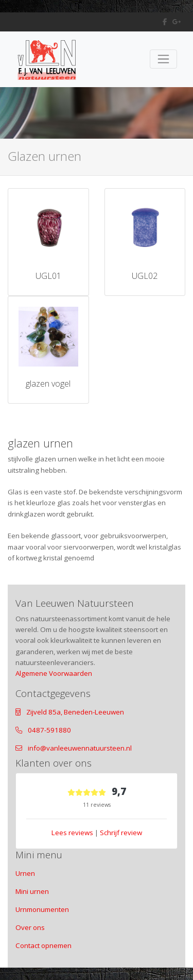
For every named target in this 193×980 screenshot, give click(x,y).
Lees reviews (72, 833)
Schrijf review (121, 833)
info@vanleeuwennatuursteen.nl (80, 748)
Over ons (30, 927)
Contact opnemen (43, 945)
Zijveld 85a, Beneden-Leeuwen (75, 712)
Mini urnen (32, 891)
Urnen (25, 873)
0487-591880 (49, 730)
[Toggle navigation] (163, 59)
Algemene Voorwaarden (54, 673)
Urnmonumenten (42, 909)
